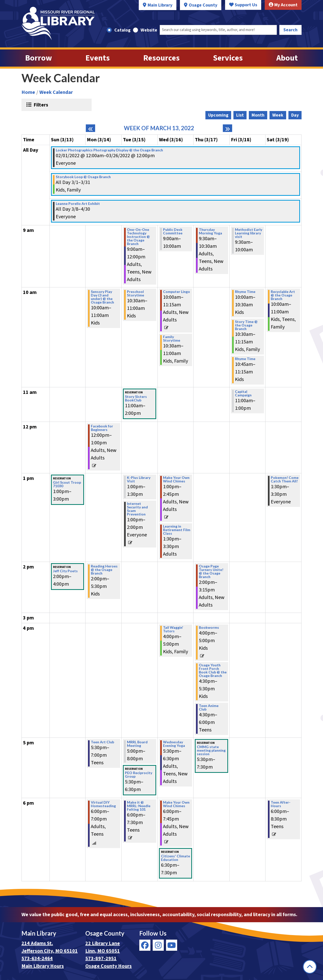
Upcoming (218, 115)
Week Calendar (56, 92)
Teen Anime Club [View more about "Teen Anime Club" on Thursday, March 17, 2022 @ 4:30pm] (209, 707)
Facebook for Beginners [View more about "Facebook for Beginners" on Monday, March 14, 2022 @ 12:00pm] (102, 428)
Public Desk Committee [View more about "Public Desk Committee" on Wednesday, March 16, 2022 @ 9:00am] (173, 231)
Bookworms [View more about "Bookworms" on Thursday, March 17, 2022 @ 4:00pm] (209, 628)
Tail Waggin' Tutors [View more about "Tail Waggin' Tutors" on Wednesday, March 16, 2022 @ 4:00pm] (173, 629)
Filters (40, 105)
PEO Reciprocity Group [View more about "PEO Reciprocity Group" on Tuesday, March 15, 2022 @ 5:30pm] (139, 775)
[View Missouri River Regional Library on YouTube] (172, 945)
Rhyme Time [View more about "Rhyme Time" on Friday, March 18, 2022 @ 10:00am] (245, 292)
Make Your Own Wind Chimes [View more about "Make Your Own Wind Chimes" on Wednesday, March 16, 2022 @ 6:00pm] (176, 804)
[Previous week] (90, 128)
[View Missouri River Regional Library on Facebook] (145, 945)
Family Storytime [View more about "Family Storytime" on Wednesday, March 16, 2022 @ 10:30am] (172, 339)
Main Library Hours (43, 966)
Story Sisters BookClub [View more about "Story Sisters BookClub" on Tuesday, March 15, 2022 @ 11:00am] (136, 398)
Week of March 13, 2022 (159, 128)
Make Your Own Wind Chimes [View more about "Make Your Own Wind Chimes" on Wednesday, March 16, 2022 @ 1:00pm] (176, 479)
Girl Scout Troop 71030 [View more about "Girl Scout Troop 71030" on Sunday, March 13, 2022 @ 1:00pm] (67, 484)
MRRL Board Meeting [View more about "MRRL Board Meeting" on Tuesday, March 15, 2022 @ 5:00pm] (137, 744)
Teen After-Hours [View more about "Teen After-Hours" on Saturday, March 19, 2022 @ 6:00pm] (281, 804)
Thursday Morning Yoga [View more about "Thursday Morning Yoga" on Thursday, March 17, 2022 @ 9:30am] (210, 231)
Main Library (160, 5)
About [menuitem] (287, 58)
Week (278, 115)
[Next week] (227, 128)
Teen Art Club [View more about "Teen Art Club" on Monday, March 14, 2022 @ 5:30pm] (102, 742)
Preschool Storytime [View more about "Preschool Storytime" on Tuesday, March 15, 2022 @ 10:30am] (136, 293)
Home (28, 92)
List (240, 115)
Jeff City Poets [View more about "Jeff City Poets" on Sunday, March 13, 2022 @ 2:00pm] (65, 571)
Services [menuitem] (228, 58)
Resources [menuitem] (161, 58)
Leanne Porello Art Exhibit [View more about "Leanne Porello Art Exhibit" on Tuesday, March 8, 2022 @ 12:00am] (78, 204)
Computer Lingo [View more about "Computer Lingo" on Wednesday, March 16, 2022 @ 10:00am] (177, 292)
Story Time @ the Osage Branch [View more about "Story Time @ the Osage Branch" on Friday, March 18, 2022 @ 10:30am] (246, 325)
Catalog (122, 30)
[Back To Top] (310, 967)
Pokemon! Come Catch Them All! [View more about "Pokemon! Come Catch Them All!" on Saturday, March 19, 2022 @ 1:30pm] (285, 479)
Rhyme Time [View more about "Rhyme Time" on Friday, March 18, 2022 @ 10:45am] (245, 359)
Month (258, 115)
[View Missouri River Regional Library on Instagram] (158, 945)
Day (295, 115)
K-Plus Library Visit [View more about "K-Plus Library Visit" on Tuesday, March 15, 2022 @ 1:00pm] (139, 479)
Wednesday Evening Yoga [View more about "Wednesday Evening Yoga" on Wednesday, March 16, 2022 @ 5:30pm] (174, 744)
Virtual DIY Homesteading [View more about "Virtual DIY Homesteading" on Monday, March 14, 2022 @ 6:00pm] (103, 804)
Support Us (243, 5)
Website (149, 30)
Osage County (203, 5)
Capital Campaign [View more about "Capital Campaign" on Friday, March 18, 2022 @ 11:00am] (243, 393)
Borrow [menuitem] (39, 58)
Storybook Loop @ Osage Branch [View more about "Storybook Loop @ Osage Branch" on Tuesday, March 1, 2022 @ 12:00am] (83, 177)
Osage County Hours (109, 966)
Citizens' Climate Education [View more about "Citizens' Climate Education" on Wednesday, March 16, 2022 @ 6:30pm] (176, 858)
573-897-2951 (101, 959)
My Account (283, 5)
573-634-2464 (37, 959)
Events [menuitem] (98, 58)
